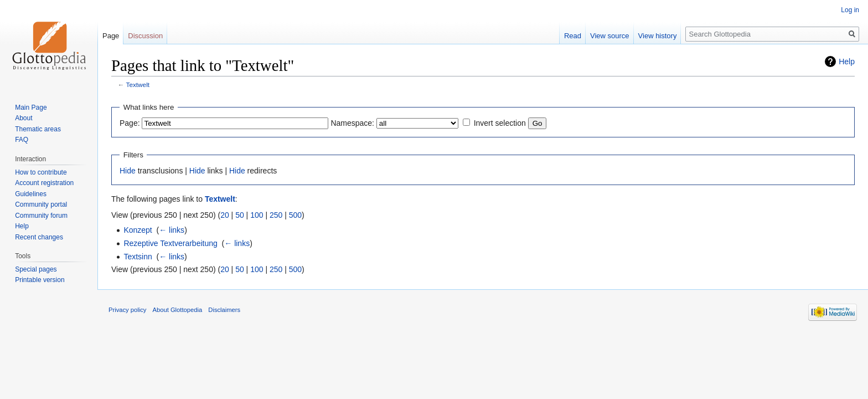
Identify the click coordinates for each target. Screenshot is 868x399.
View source (610, 36)
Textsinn (138, 257)
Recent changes (39, 237)
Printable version (40, 280)
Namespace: (352, 123)
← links (172, 230)
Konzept (138, 230)
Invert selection (500, 123)
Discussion (145, 36)
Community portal (41, 204)
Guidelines (31, 194)
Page (111, 36)
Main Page (31, 108)
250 (276, 215)
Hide (128, 171)
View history (658, 36)
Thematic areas (38, 129)
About (24, 118)
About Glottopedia (178, 310)
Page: (130, 123)
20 (225, 215)
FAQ (22, 140)
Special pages (36, 269)
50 (240, 215)
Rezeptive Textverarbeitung (170, 243)
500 (295, 215)
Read (573, 36)
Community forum (41, 216)
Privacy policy (127, 310)
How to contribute (41, 172)
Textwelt (138, 85)
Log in (850, 10)
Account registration (44, 183)
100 (257, 215)
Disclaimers (224, 310)
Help (847, 62)
